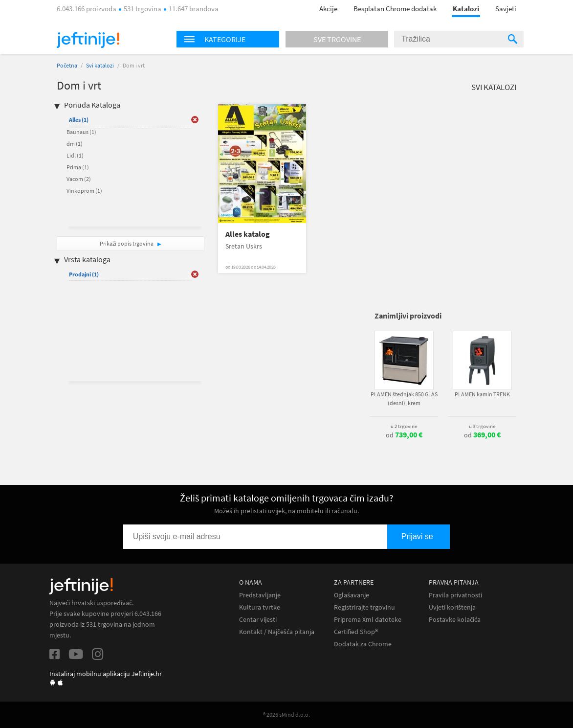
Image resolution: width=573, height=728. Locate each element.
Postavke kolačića (455, 620)
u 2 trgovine (404, 426)
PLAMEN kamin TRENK (482, 394)
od (404, 435)
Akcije (328, 9)
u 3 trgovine (482, 426)
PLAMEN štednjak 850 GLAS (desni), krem (404, 398)
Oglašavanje (352, 595)
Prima (78, 167)
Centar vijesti (258, 620)
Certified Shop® (356, 632)
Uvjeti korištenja (452, 607)
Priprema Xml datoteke (368, 620)
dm (75, 144)
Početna (67, 65)
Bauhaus (81, 132)
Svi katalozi (100, 65)
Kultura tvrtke (260, 607)
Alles (79, 120)
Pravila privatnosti (455, 595)
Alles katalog (248, 234)
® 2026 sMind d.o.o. (286, 715)
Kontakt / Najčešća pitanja (277, 632)
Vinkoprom (84, 191)
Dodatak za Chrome (363, 644)
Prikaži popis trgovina (127, 243)
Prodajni (84, 274)
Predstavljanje (260, 595)
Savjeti (506, 9)
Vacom (79, 179)
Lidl (75, 155)
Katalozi (466, 9)
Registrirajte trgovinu (364, 607)
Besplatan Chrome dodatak (395, 9)
